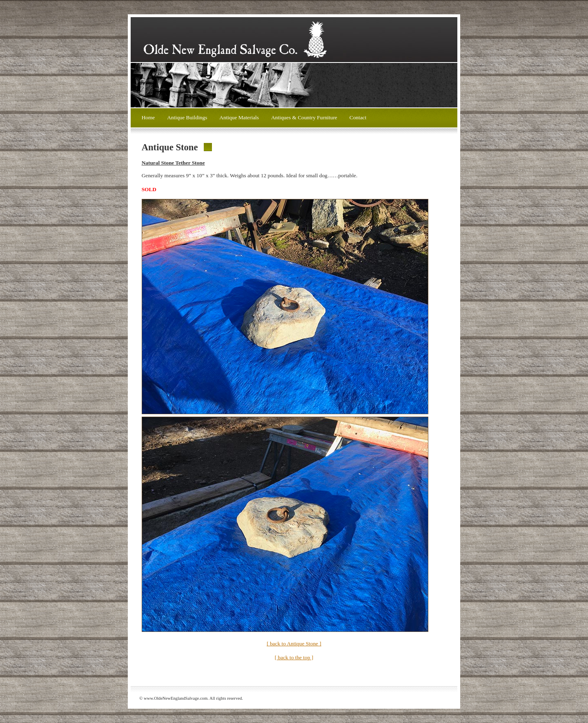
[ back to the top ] (294, 657)
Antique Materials (239, 117)
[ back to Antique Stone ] (294, 644)
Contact (358, 117)
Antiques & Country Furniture (304, 117)
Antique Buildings (187, 117)
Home (148, 117)
